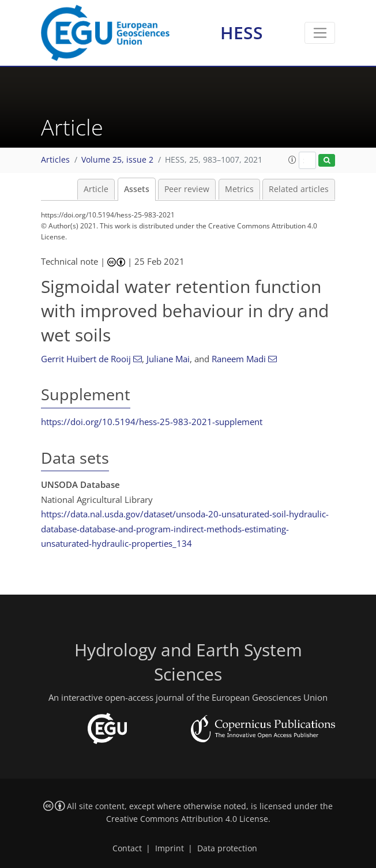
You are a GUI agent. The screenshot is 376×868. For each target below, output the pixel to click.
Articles (55, 160)
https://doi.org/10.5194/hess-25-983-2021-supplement (152, 422)
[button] (292, 160)
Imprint (170, 848)
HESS (242, 33)
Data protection (227, 848)
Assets (137, 189)
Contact (127, 848)
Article (96, 189)
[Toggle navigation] (320, 33)
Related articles (299, 189)
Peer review (187, 189)
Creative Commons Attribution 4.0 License (187, 819)
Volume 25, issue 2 (117, 160)
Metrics (239, 189)
